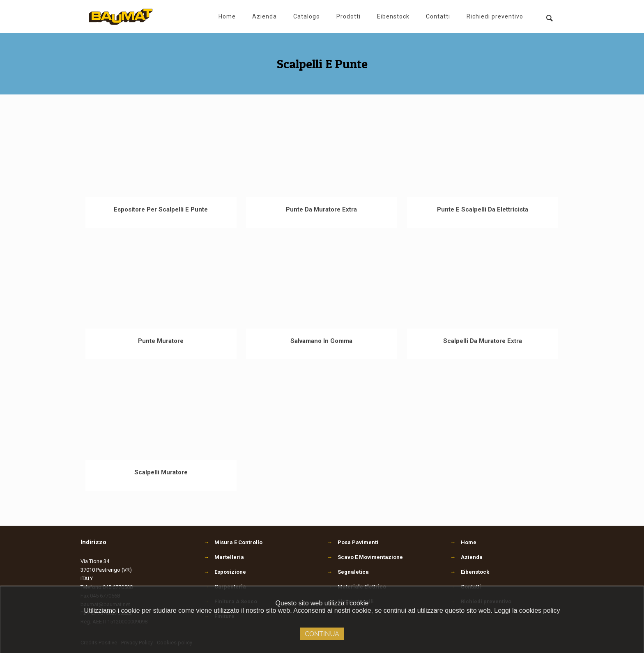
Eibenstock (475, 572)
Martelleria (224, 557)
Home (469, 542)
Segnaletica (348, 572)
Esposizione (225, 572)
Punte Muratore (161, 341)
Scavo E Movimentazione (365, 557)
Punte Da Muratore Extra (321, 209)
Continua (322, 634)
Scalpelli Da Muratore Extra (483, 341)
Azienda (472, 557)
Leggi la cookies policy (527, 610)
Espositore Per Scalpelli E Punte (161, 209)
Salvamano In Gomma (321, 341)
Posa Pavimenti (353, 542)
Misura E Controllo (233, 542)
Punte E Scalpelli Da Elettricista (483, 209)
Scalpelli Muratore (161, 472)
